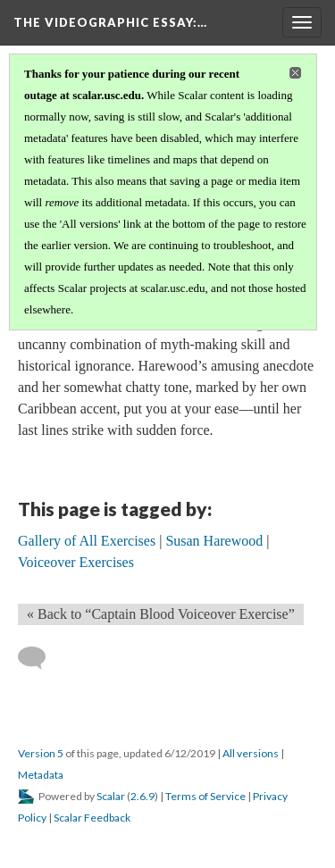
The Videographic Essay (110, 22)
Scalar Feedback (92, 818)
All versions (251, 753)
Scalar (111, 796)
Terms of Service (205, 796)
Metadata (41, 775)
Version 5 (41, 753)
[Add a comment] (40, 658)
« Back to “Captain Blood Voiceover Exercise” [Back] (161, 614)
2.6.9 (142, 796)
